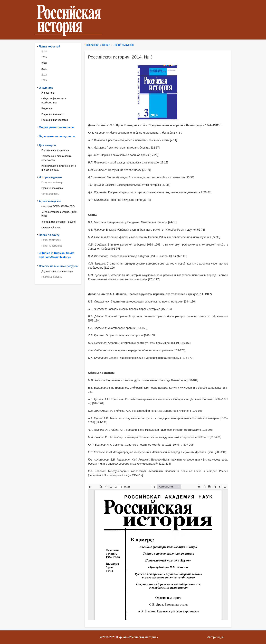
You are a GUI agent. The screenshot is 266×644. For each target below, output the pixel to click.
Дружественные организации (57, 271)
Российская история (97, 45)
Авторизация (215, 637)
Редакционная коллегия (55, 120)
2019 (44, 57)
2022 (44, 75)
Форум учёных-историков (56, 127)
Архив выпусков (124, 45)
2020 (44, 63)
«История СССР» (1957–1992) (58, 206)
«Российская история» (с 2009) (59, 222)
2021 (44, 69)
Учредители (48, 93)
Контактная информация (55, 150)
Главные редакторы (52, 188)
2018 (44, 52)
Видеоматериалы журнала (57, 136)
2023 (44, 80)
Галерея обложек (51, 228)
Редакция (47, 108)
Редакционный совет (53, 114)
